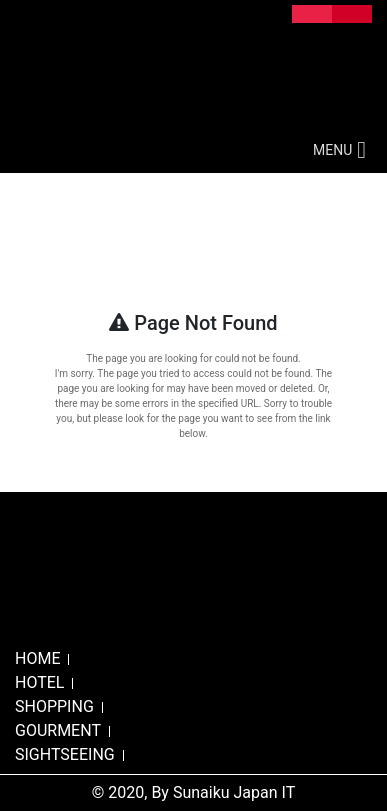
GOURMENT (58, 730)
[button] (332, 150)
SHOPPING (54, 706)
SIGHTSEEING (65, 754)
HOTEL (39, 682)
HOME (37, 658)
